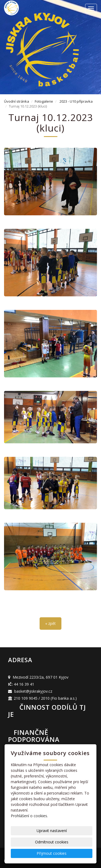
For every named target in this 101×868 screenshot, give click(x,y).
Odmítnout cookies (52, 842)
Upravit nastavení (52, 831)
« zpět (50, 623)
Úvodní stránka (17, 101)
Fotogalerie (44, 101)
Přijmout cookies (52, 853)
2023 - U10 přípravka (76, 101)
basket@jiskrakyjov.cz (33, 691)
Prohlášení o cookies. (29, 816)
